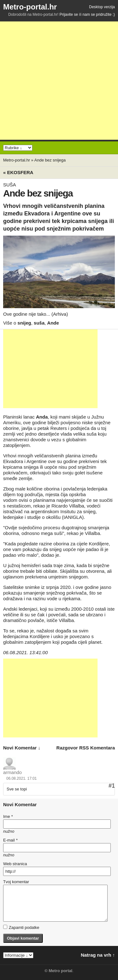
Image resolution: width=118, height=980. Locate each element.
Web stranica (15, 864)
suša (39, 323)
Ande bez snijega (50, 160)
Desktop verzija (102, 7)
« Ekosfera (18, 172)
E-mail (10, 840)
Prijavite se (69, 15)
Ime (8, 816)
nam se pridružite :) (99, 15)
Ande (53, 323)
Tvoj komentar (16, 882)
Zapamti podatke (21, 927)
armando (12, 772)
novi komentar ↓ (22, 748)
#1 (112, 786)
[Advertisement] (59, 81)
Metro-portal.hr (30, 7)
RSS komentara (97, 748)
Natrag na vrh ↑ (98, 955)
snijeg (24, 323)
